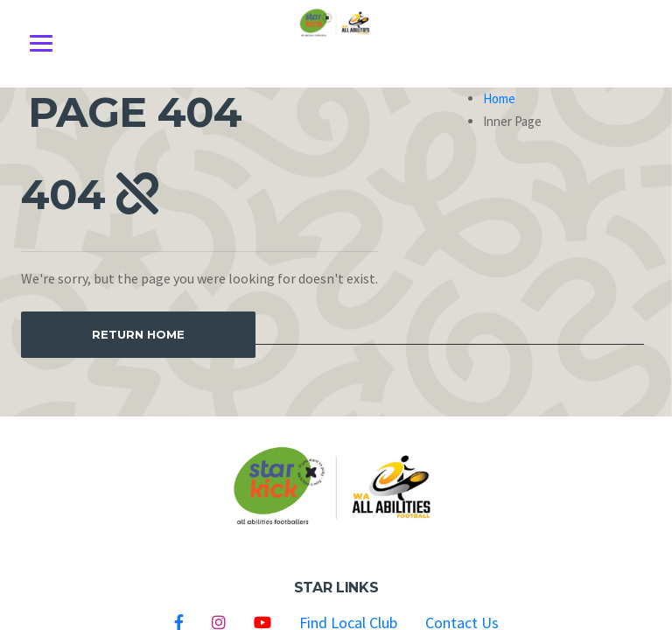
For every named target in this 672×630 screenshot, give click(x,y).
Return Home (138, 334)
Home (499, 98)
